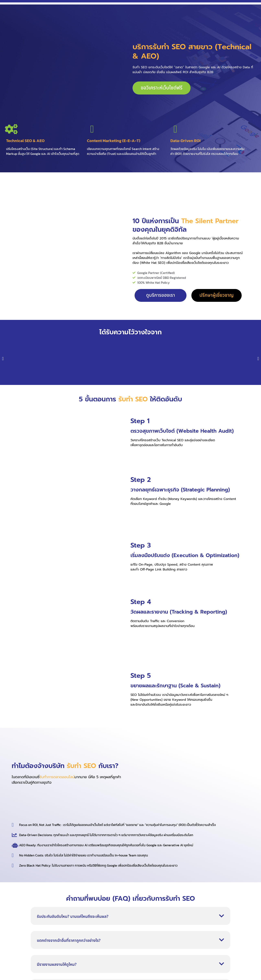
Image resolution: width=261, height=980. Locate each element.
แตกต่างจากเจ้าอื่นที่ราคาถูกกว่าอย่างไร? (69, 941)
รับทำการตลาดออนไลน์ (57, 777)
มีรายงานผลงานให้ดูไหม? (57, 965)
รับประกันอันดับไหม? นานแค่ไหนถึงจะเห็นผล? (73, 917)
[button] (3, 359)
